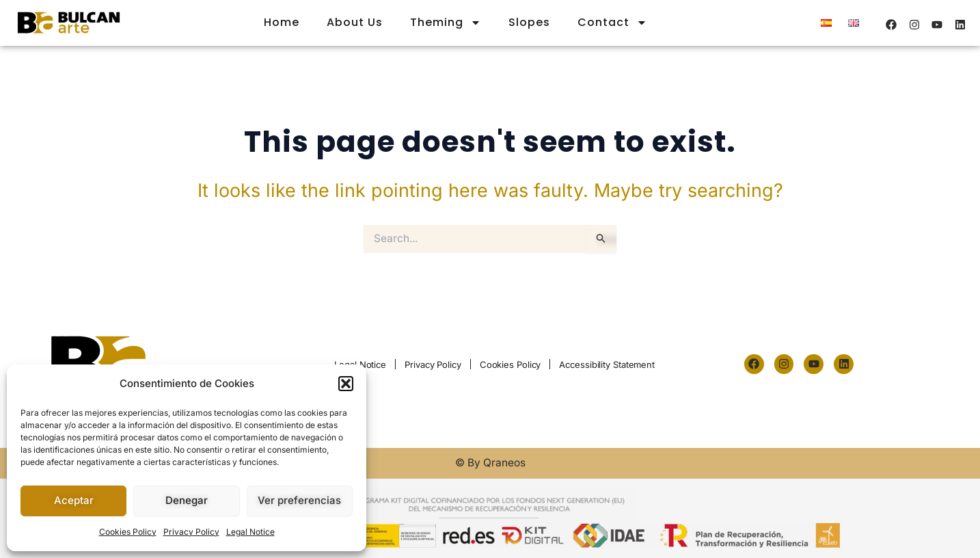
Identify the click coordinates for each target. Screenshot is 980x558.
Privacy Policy (191, 532)
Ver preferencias (299, 500)
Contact (612, 23)
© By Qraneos (490, 463)
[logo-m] (69, 23)
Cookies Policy (128, 532)
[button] (346, 384)
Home (282, 22)
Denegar (187, 500)
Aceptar (74, 500)
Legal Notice (250, 532)
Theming (446, 23)
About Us (355, 22)
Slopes (529, 22)
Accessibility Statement (607, 364)
